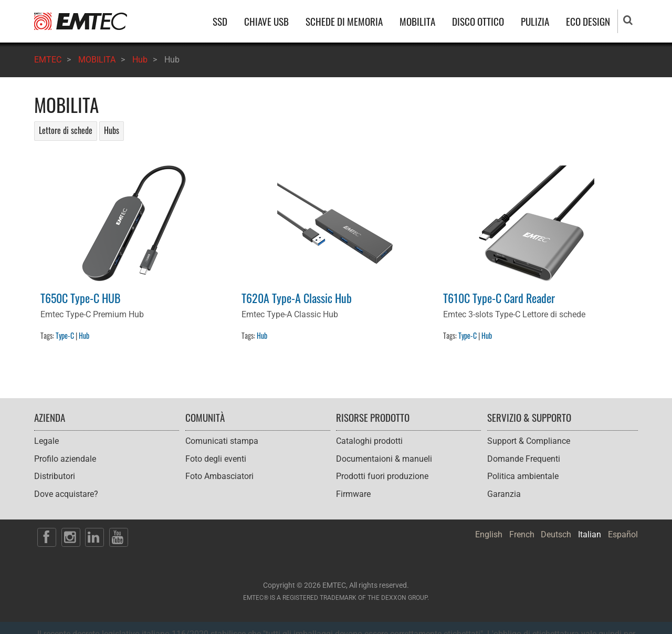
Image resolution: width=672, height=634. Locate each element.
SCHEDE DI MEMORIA (344, 21)
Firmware (353, 494)
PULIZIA (535, 21)
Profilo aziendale (65, 459)
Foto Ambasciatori (219, 476)
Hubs (112, 130)
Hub (140, 60)
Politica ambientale (523, 476)
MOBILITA (417, 21)
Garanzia (504, 494)
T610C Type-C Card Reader (499, 298)
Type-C (65, 335)
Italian (590, 534)
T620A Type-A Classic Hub (297, 298)
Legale (46, 441)
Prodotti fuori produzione (382, 476)
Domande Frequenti (524, 459)
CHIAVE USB (266, 21)
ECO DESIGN (588, 21)
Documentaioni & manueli (384, 459)
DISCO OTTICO (478, 21)
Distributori (55, 476)
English (489, 534)
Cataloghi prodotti (369, 441)
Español (623, 534)
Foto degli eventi (216, 459)
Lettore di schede (66, 130)
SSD (220, 21)
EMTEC (48, 60)
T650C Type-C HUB (81, 298)
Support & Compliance (529, 441)
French (522, 534)
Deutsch (556, 534)
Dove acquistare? (66, 494)
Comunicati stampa (222, 441)
